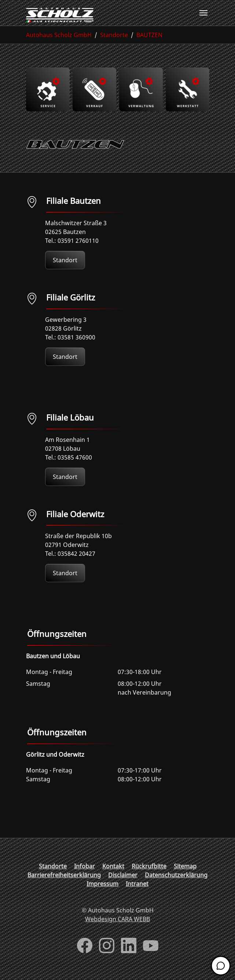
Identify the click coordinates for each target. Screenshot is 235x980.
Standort (65, 260)
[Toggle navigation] (203, 13)
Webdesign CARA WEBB (117, 919)
